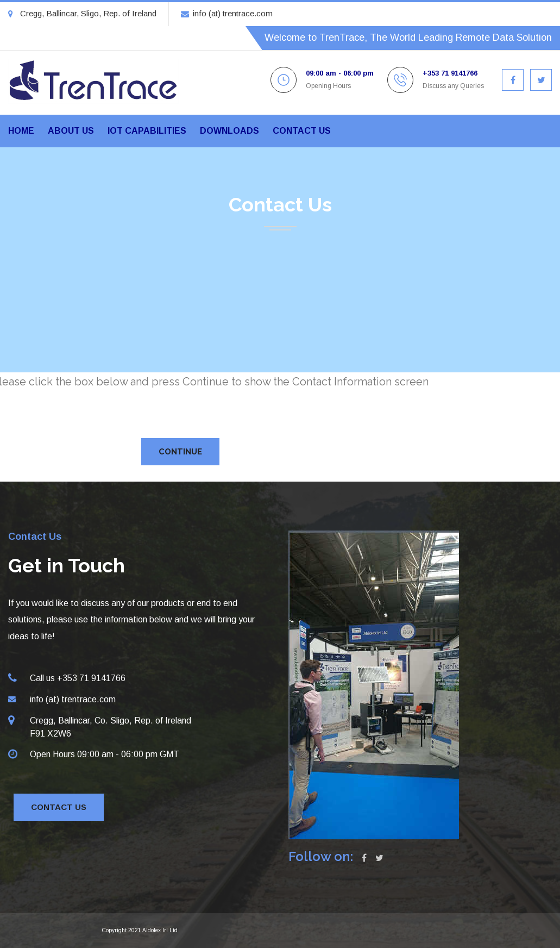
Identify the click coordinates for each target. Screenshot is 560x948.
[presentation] (210, 411)
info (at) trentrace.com (227, 13)
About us (71, 131)
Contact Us (59, 807)
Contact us (302, 131)
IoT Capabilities (147, 131)
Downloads (229, 131)
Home (21, 131)
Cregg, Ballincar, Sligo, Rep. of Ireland (82, 13)
